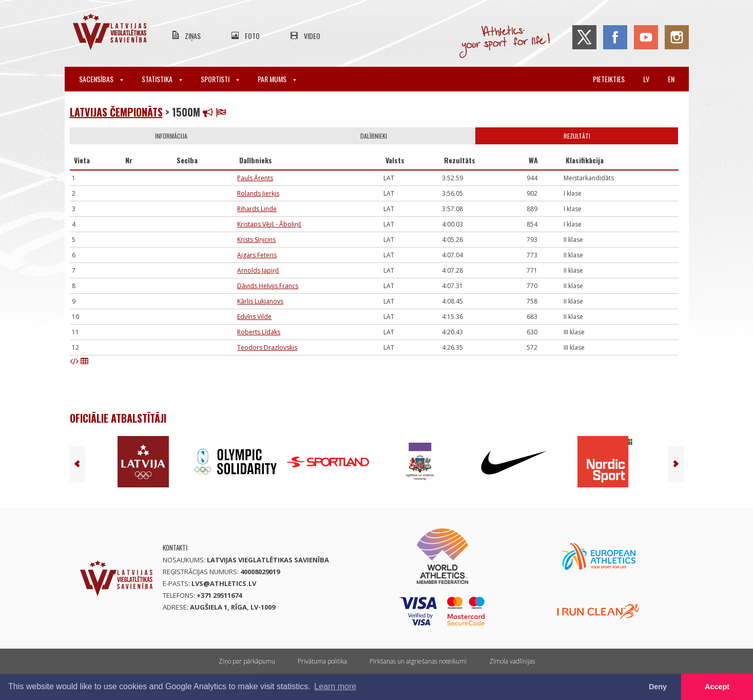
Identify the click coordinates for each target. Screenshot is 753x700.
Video (312, 36)
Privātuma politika (322, 661)
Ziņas (193, 36)
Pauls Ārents (255, 178)
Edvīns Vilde (254, 317)
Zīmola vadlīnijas (512, 661)
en (671, 79)
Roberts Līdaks (259, 332)
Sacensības (101, 79)
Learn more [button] (335, 686)
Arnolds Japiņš (258, 270)
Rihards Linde (257, 209)
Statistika (162, 79)
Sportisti (220, 79)
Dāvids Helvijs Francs (268, 286)
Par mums (277, 79)
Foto (252, 36)
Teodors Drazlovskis (267, 347)
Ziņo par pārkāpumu (247, 661)
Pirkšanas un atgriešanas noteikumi (418, 661)
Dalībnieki (374, 136)
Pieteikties (609, 79)
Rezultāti (577, 136)
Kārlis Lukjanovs (260, 301)
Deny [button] (658, 687)
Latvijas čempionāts (116, 112)
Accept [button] (717, 687)
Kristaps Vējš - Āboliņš (269, 224)
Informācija (171, 136)
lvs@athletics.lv (224, 583)
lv (646, 79)
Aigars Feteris (257, 255)
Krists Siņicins (256, 240)
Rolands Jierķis (258, 193)
